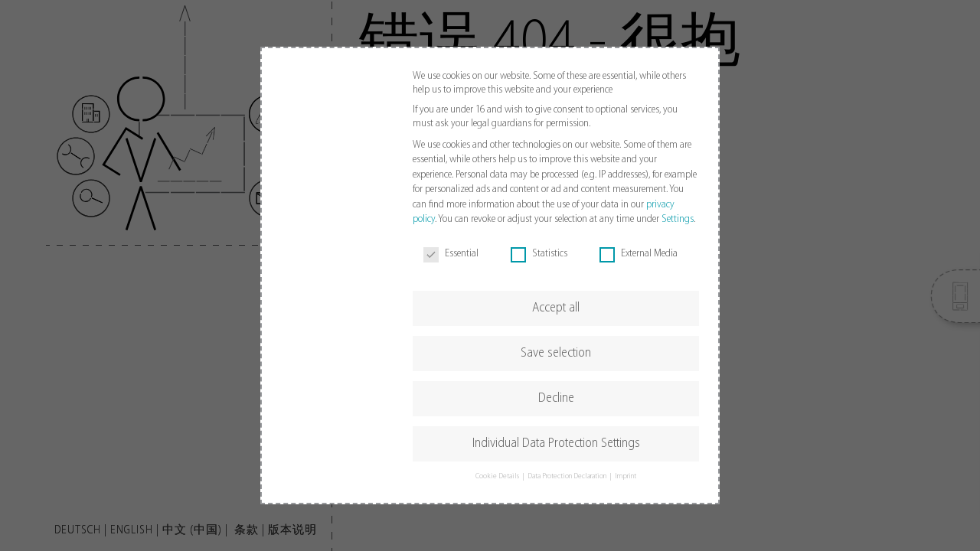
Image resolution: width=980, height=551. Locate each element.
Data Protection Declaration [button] (568, 476)
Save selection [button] (556, 353)
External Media (639, 254)
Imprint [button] (626, 476)
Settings (678, 219)
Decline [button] (556, 398)
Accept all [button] (556, 308)
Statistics (539, 254)
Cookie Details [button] (498, 476)
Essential (451, 254)
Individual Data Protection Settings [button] (556, 443)
